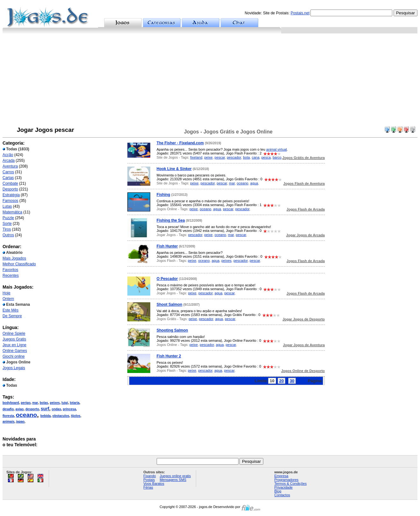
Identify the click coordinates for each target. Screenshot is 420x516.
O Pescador (167, 279)
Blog (278, 491)
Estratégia (11, 195)
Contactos (282, 495)
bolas (44, 403)
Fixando (149, 476)
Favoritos (10, 270)
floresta (8, 416)
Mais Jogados (14, 258)
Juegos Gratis (14, 339)
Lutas (7, 206)
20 (281, 381)
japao (20, 422)
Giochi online (14, 356)
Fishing (164, 195)
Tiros (7, 229)
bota (246, 157)
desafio (8, 409)
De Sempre (12, 316)
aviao (20, 409)
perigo (26, 403)
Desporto (10, 189)
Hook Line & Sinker (174, 169)
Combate (10, 183)
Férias (148, 487)
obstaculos (61, 416)
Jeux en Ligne (14, 345)
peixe (208, 157)
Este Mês (11, 310)
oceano (27, 415)
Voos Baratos (154, 484)
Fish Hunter (167, 246)
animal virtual (277, 149)
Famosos (10, 201)
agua (254, 183)
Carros (8, 172)
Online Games (15, 351)
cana (256, 157)
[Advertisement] (210, 81)
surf (45, 409)
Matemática (12, 212)
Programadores (286, 480)
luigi (65, 403)
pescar (220, 157)
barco (277, 157)
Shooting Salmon (172, 330)
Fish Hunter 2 (169, 356)
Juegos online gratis (175, 476)
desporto (32, 409)
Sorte (7, 224)
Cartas (8, 178)
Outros (8, 235)
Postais (149, 480)
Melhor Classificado (19, 264)
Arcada (9, 161)
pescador (234, 157)
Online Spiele (14, 333)
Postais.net (300, 13)
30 (292, 381)
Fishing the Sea (171, 220)
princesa (69, 409)
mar (35, 403)
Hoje (7, 293)
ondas (56, 409)
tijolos (76, 416)
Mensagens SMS (173, 480)
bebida (46, 416)
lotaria (75, 403)
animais (8, 422)
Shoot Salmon (170, 305)
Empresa (281, 476)
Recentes (11, 276)
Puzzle (8, 218)
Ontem (8, 299)
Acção (8, 155)
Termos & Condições (290, 484)
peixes (55, 403)
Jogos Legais (14, 368)
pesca (266, 157)
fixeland (196, 157)
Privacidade (283, 487)
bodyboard (11, 403)
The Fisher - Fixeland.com (180, 143)
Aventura (10, 166)
